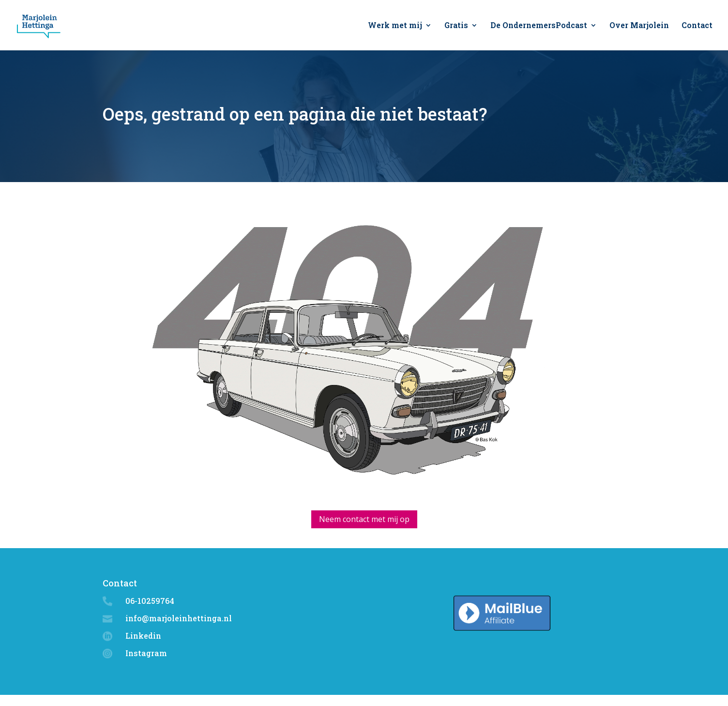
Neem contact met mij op (364, 519)
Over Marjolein (639, 26)
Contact (697, 26)
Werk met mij (395, 26)
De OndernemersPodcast (539, 26)
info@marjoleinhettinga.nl (179, 618)
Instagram (146, 653)
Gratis (456, 26)
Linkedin (143, 636)
